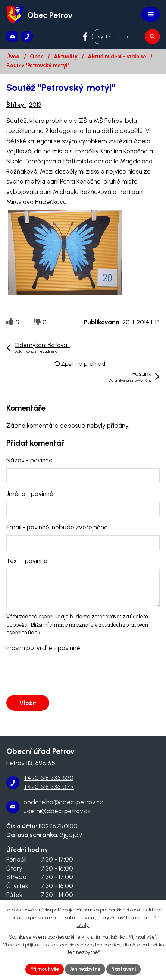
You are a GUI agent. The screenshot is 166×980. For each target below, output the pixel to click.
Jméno (30, 494)
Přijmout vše (45, 969)
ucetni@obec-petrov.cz (57, 811)
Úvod (13, 57)
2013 (35, 105)
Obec (37, 57)
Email (57, 527)
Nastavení (123, 969)
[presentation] (62, 674)
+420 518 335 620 (48, 778)
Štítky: (16, 105)
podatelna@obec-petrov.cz (63, 802)
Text (27, 561)
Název (29, 460)
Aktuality (66, 57)
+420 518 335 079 (49, 787)
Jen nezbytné (85, 969)
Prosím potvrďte (43, 648)
